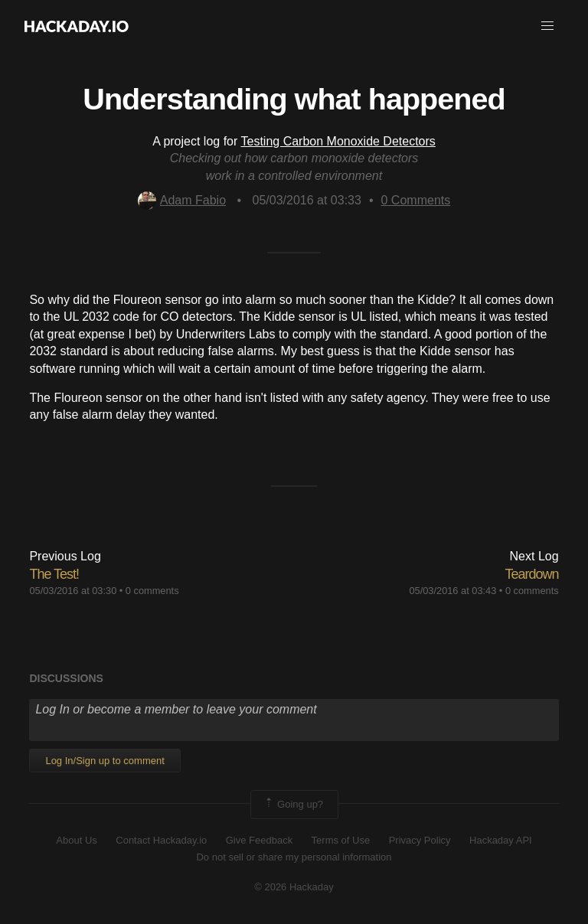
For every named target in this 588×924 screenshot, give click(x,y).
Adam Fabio (182, 200)
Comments (416, 200)
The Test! (54, 574)
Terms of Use (341, 840)
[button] (547, 26)
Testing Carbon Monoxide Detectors (338, 141)
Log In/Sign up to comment (105, 761)
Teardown (532, 574)
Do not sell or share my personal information (294, 857)
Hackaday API (501, 840)
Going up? (293, 805)
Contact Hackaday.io (161, 840)
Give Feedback (259, 840)
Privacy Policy (420, 840)
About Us (76, 840)
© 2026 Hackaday (294, 887)
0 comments (152, 591)
